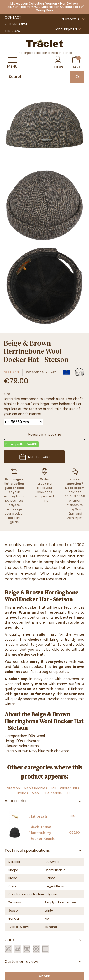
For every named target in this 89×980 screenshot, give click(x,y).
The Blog (13, 31)
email (77, 501)
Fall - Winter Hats (65, 788)
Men (35, 793)
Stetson (11, 372)
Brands (22, 793)
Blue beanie (52, 793)
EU (68, 793)
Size (7, 394)
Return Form (16, 24)
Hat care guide (14, 520)
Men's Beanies (35, 788)
